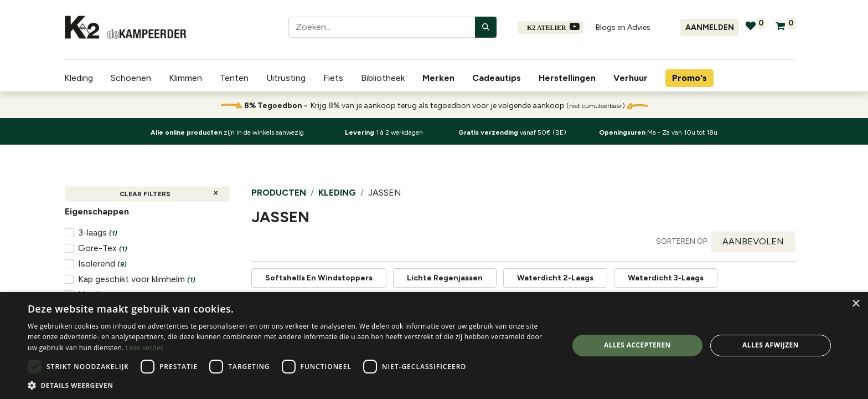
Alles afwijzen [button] (771, 345)
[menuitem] (441, 78)
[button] (753, 242)
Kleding (337, 193)
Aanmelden (710, 27)
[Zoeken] (486, 27)
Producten (279, 193)
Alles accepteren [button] (637, 345)
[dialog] (434, 346)
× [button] (856, 304)
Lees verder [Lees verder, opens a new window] (145, 348)
